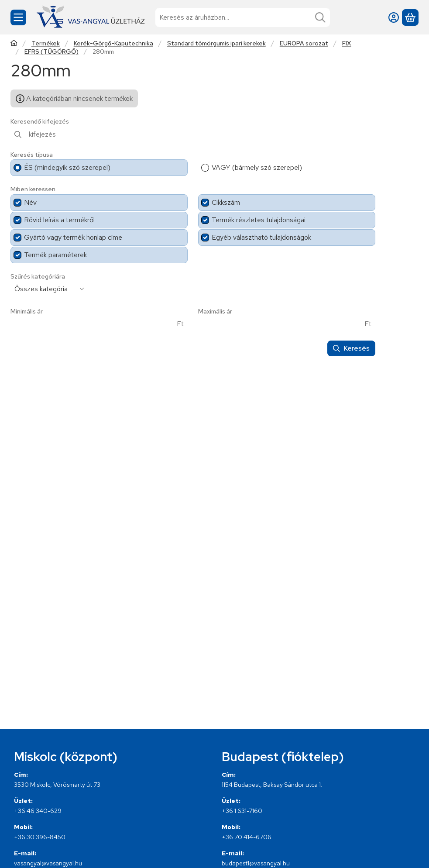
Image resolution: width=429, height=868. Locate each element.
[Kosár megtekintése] (410, 17)
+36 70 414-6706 (247, 837)
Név (30, 202)
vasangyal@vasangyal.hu (48, 863)
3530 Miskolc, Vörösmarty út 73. (58, 785)
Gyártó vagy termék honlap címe (73, 237)
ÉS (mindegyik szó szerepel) (67, 167)
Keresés (351, 348)
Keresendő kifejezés (40, 122)
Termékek (46, 43)
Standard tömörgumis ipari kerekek (216, 43)
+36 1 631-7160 (242, 811)
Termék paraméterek (55, 255)
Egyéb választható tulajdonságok (261, 237)
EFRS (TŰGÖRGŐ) (51, 52)
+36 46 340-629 (38, 811)
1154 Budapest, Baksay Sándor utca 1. (272, 785)
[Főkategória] (14, 44)
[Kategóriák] (18, 17)
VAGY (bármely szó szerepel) (257, 167)
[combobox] (243, 17)
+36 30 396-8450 (40, 837)
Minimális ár (27, 312)
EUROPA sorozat (304, 43)
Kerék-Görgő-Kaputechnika (113, 43)
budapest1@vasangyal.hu (256, 863)
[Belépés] (394, 17)
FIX (347, 43)
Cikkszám (226, 202)
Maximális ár (215, 312)
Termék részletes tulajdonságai (259, 220)
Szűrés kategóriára (38, 277)
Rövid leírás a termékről (59, 220)
